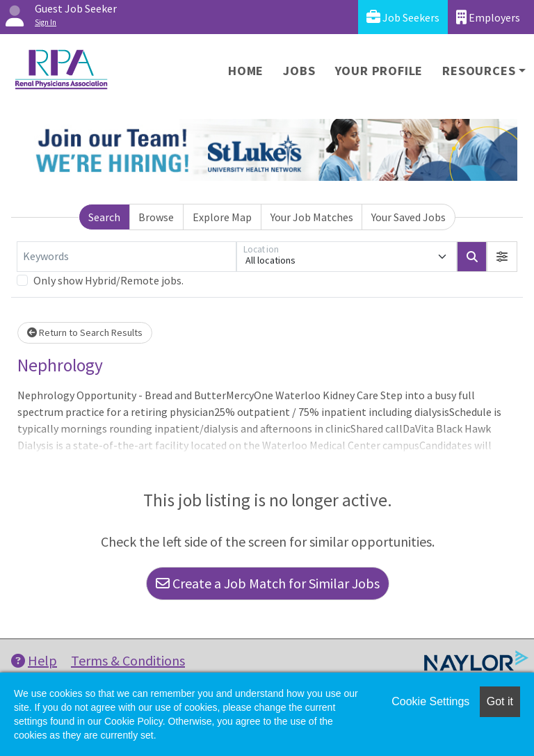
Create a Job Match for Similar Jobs (268, 583)
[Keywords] (127, 257)
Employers (488, 17)
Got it (500, 701)
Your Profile (379, 71)
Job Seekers (403, 17)
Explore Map (222, 217)
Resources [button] (479, 71)
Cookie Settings (430, 701)
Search (104, 217)
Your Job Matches (312, 217)
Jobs (299, 71)
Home (246, 71)
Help (34, 660)
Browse (156, 217)
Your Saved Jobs (408, 217)
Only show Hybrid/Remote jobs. (108, 280)
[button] (502, 257)
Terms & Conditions (128, 660)
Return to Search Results (85, 332)
